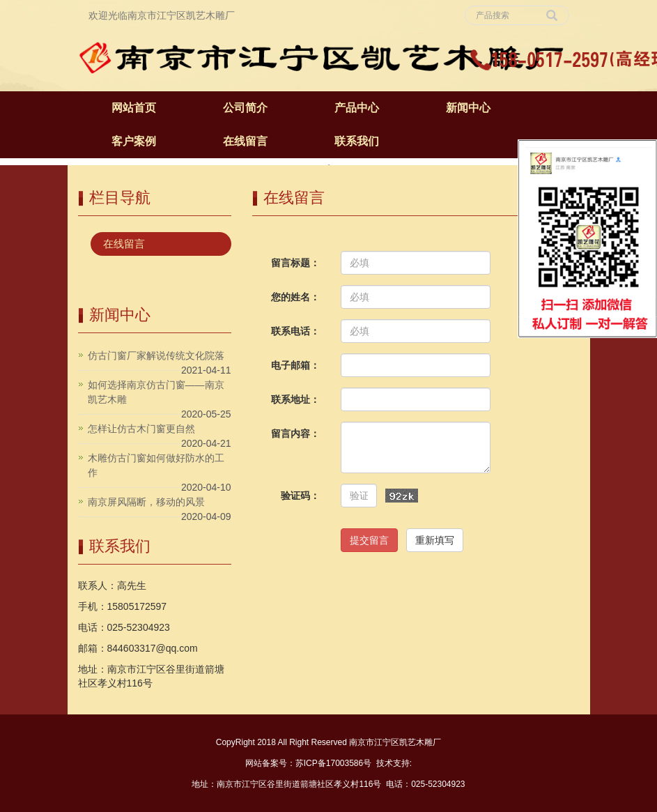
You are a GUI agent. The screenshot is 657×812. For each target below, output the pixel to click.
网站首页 (134, 108)
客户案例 (134, 141)
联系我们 (357, 141)
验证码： (300, 496)
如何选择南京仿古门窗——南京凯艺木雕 (156, 392)
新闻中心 (468, 108)
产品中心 (357, 108)
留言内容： (295, 434)
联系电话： (295, 331)
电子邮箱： (295, 365)
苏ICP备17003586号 (333, 763)
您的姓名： (295, 297)
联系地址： (295, 399)
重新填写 (435, 540)
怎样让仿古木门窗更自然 (141, 429)
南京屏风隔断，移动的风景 (146, 502)
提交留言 (369, 540)
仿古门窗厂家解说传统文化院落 (156, 355)
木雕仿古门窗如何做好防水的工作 (156, 465)
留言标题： (295, 263)
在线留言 (245, 141)
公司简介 (245, 108)
